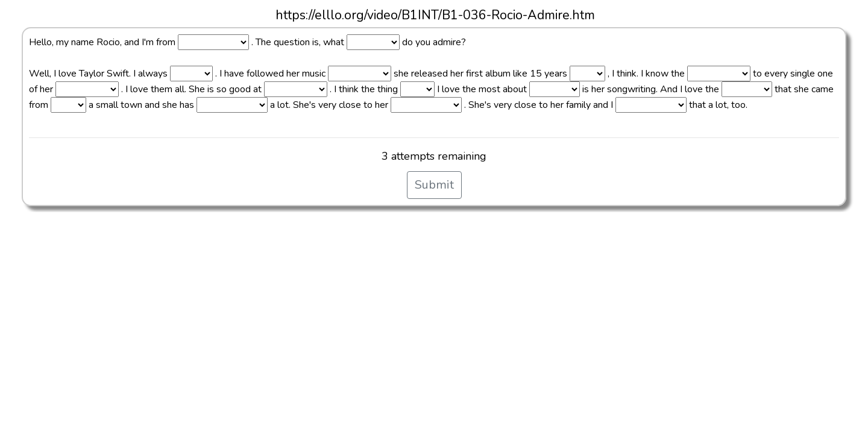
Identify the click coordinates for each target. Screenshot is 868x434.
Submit (434, 185)
